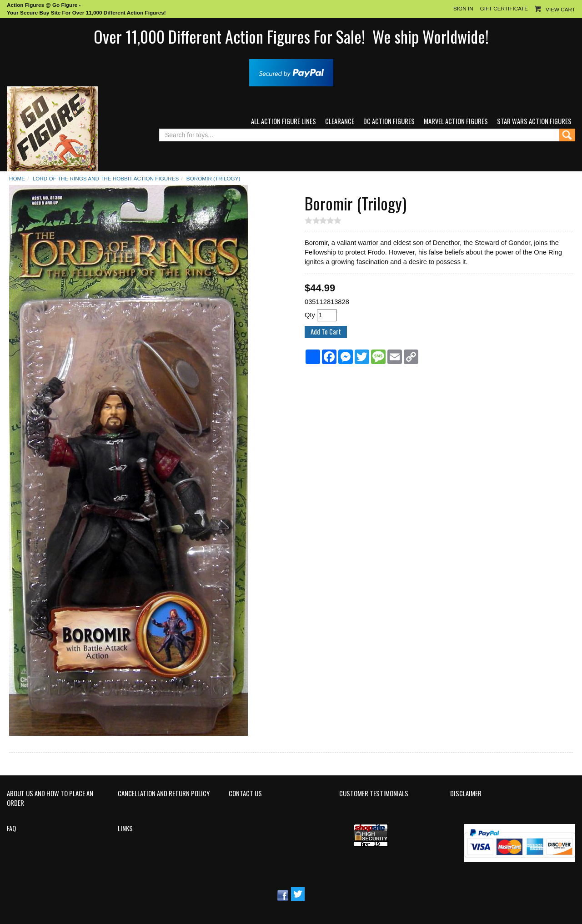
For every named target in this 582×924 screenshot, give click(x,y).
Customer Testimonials (374, 794)
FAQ (11, 829)
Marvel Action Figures (456, 121)
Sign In (463, 8)
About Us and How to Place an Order (50, 798)
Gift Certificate (504, 8)
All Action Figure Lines (283, 121)
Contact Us (245, 794)
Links (125, 829)
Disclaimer (466, 794)
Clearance (340, 121)
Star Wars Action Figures (534, 121)
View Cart (560, 9)
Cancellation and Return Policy (164, 794)
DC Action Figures (389, 121)
